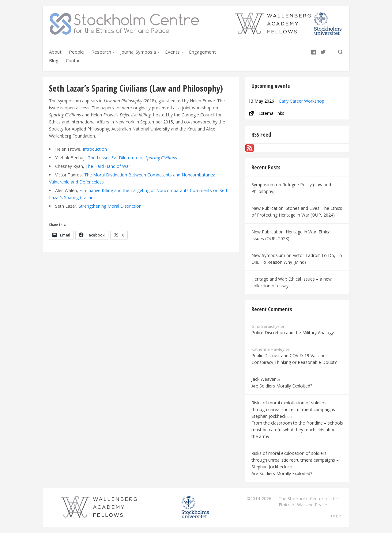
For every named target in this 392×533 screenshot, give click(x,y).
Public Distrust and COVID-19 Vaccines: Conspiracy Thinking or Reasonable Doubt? (294, 359)
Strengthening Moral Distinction (111, 206)
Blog (54, 60)
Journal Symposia (138, 52)
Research (101, 52)
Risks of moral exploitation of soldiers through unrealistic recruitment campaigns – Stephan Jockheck (295, 409)
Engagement (202, 52)
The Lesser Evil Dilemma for (132, 158)
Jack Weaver (264, 379)
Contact (74, 60)
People (76, 52)
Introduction (95, 149)
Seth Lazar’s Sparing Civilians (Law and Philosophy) (136, 88)
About (55, 52)
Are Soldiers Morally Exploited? (282, 386)
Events (172, 52)
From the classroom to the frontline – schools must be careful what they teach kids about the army (297, 430)
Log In (336, 516)
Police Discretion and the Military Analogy (293, 333)
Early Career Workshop (302, 101)
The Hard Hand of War (108, 166)
